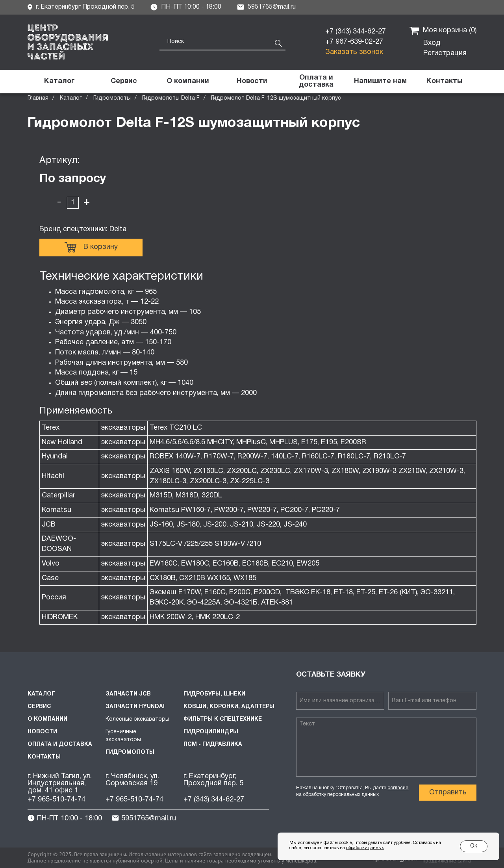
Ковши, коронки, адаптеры (229, 707)
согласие (398, 788)
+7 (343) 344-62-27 (356, 32)
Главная (38, 98)
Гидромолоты (112, 98)
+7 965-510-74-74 (57, 800)
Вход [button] (432, 43)
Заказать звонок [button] (354, 52)
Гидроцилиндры (211, 732)
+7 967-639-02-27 (354, 42)
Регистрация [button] (445, 53)
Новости (42, 732)
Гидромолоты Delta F (171, 98)
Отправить (448, 793)
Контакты (44, 757)
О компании (47, 719)
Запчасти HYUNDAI (135, 707)
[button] (380, 82)
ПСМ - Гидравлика (213, 745)
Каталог (71, 98)
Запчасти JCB (128, 694)
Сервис (39, 707)
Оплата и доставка (60, 745)
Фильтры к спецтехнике (223, 719)
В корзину (91, 247)
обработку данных (365, 848)
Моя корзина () (443, 31)
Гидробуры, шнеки (214, 694)
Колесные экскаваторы (137, 719)
